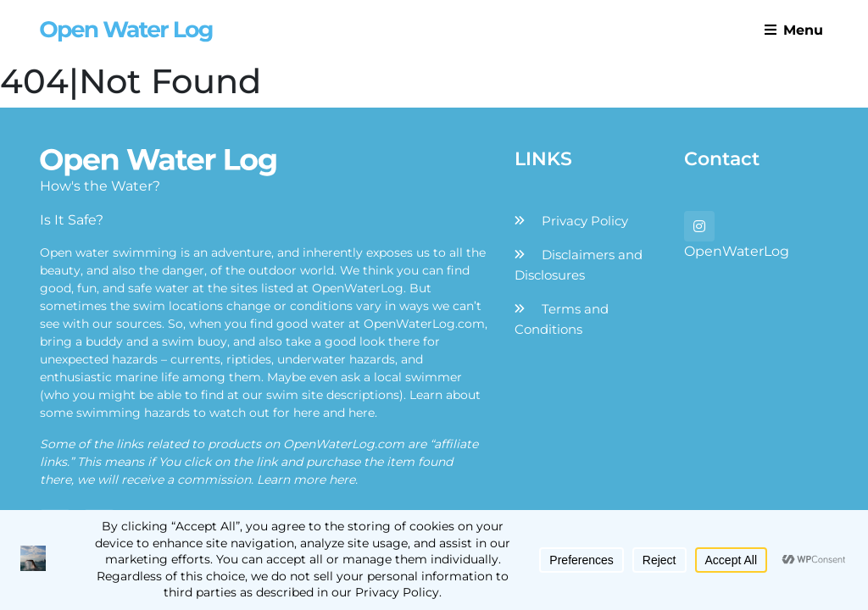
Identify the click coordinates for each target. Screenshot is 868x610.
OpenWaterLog (737, 251)
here (306, 413)
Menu (794, 30)
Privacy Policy (585, 221)
